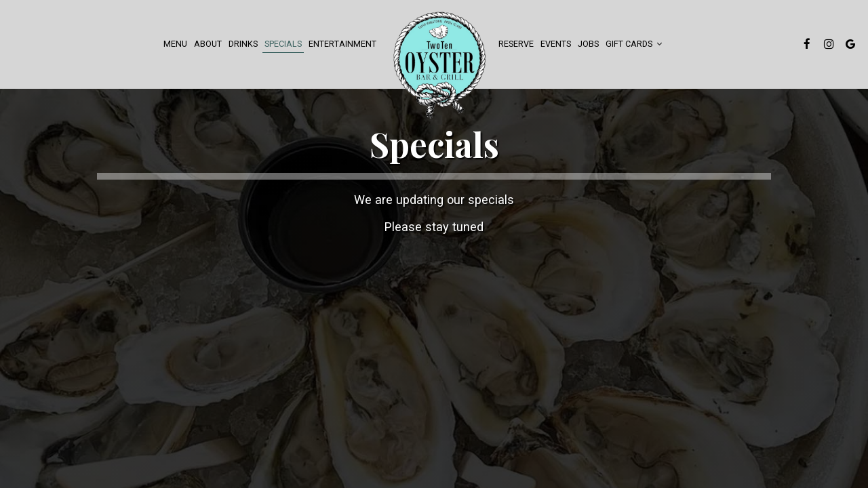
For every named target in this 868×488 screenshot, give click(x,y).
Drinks (243, 44)
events (556, 44)
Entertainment (342, 44)
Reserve (516, 44)
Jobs (588, 44)
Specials (283, 44)
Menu (175, 44)
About (208, 44)
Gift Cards (634, 44)
